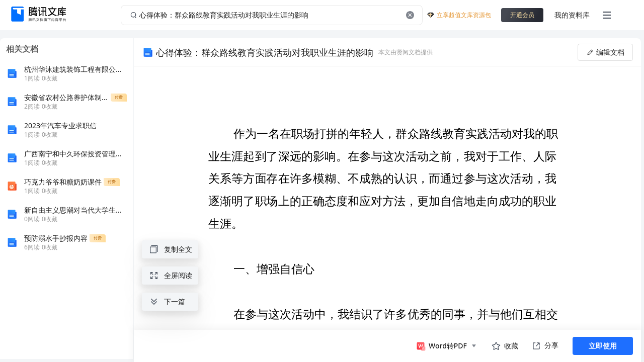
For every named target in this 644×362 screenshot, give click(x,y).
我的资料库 (572, 15)
